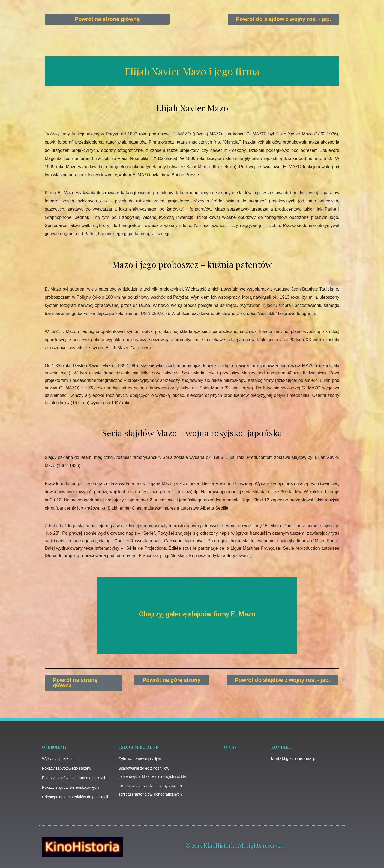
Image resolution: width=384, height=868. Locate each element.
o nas (230, 747)
